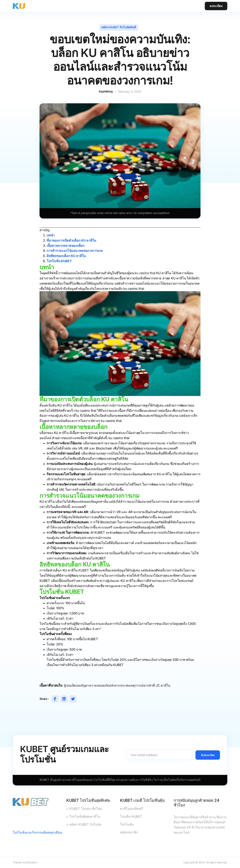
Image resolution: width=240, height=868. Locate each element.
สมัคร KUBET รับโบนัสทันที (119, 27)
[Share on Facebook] (55, 699)
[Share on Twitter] (73, 699)
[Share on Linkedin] (64, 699)
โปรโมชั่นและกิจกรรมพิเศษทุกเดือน (37, 832)
